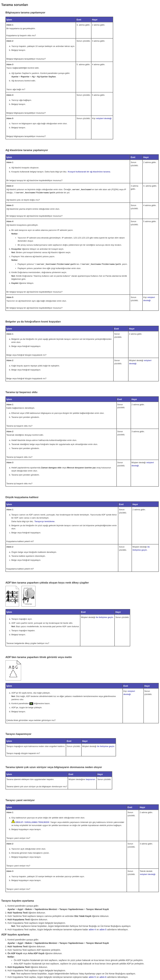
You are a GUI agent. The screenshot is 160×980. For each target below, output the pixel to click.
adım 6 (103, 977)
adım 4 (92, 929)
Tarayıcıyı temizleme (44, 521)
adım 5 (103, 929)
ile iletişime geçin (104, 617)
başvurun (90, 779)
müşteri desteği (104, 118)
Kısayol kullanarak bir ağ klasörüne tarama (89, 172)
